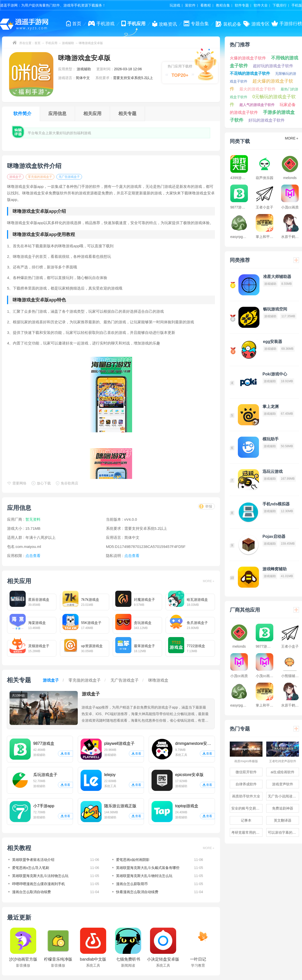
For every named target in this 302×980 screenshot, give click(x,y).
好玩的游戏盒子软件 (267, 120)
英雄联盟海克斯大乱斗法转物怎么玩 (40, 876)
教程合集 (223, 5)
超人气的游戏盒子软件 (257, 105)
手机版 (297, 5)
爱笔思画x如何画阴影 (133, 860)
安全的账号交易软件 (247, 808)
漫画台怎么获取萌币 (132, 884)
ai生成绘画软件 (283, 772)
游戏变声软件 (283, 784)
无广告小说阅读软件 (283, 796)
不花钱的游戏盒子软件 (250, 73)
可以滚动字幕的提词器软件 (283, 832)
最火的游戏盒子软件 (257, 89)
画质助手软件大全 (246, 796)
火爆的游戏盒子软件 (248, 58)
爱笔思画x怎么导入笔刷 (31, 868)
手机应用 (51, 43)
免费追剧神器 (283, 808)
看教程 (206, 5)
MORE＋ (209, 581)
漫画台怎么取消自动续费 (31, 892)
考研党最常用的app (247, 832)
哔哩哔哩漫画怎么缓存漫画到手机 (39, 884)
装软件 (190, 5)
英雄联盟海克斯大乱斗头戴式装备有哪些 (148, 868)
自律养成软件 (246, 784)
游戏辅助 (68, 43)
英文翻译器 (283, 820)
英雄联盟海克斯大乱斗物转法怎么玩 (144, 876)
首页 (37, 43)
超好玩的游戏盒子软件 (273, 66)
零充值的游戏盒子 (40, 177)
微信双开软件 (246, 772)
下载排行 (280, 5)
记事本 (246, 820)
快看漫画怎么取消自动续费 (137, 892)
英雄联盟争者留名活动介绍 (33, 860)
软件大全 (261, 5)
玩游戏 (175, 5)
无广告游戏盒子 (69, 177)
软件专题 (242, 5)
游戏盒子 (15, 177)
